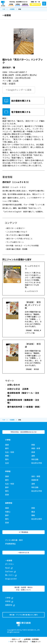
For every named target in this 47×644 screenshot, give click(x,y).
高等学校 (25, 4)
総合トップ (15, 639)
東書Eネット (35, 642)
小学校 (11, 4)
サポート (10, 381)
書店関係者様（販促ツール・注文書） (23, 394)
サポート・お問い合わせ (18, 642)
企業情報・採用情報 (31, 639)
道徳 (33, 456)
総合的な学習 (37, 463)
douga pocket (11, 579)
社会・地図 (10, 452)
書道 (33, 512)
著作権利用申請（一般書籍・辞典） (24, 407)
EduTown (10, 571)
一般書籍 (12, 9)
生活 (7, 463)
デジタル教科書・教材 (14, 540)
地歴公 (8, 512)
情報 (33, 515)
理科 (7, 459)
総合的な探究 (37, 519)
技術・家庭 (36, 476)
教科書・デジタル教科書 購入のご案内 (24, 615)
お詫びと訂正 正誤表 (18, 389)
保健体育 (35, 480)
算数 (7, 456)
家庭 (33, 445)
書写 (7, 448)
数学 (7, 487)
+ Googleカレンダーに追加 (19, 90)
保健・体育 (36, 448)
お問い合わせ (14, 385)
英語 (33, 452)
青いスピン (11, 575)
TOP (4, 9)
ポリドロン (10, 564)
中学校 (18, 4)
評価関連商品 (10, 544)
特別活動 (35, 459)
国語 (7, 445)
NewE (9, 568)
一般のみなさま (35, 4)
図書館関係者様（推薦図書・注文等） (23, 401)
